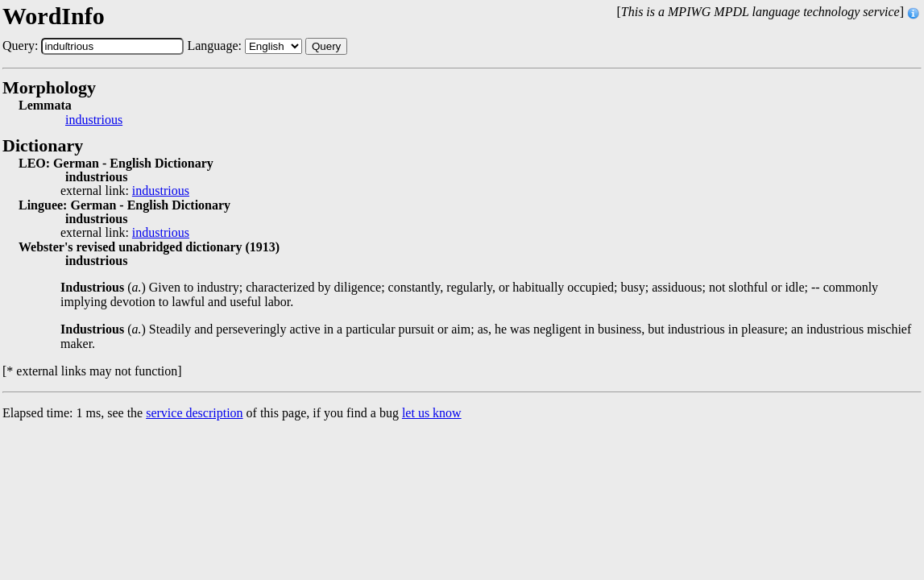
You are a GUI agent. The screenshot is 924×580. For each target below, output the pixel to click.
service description (194, 413)
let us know (432, 413)
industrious (94, 120)
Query (326, 46)
